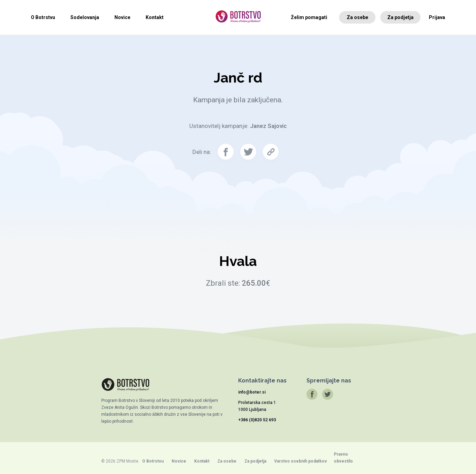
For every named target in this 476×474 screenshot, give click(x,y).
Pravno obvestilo (343, 458)
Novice (122, 17)
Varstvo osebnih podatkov (301, 461)
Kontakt (155, 17)
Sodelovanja (85, 17)
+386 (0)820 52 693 (257, 420)
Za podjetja (400, 17)
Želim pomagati (309, 17)
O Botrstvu (43, 17)
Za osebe (357, 17)
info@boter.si (252, 392)
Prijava (437, 17)
